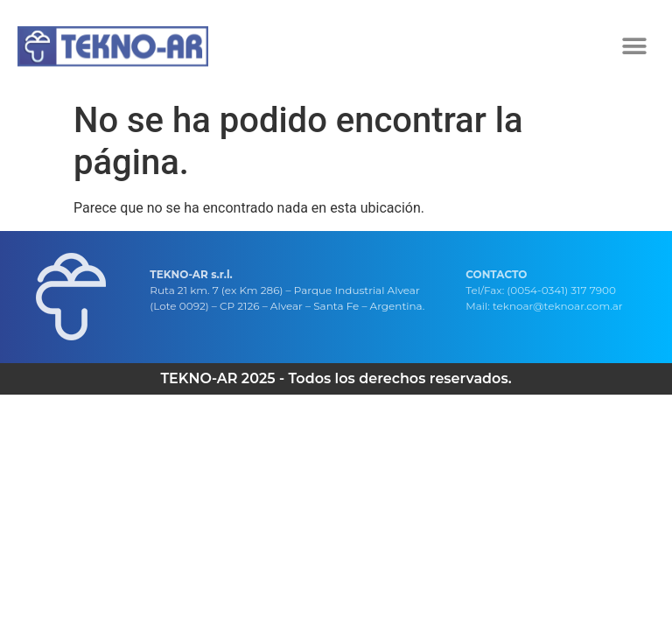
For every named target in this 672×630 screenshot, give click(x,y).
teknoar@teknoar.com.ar (558, 306)
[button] (635, 46)
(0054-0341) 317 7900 (561, 290)
